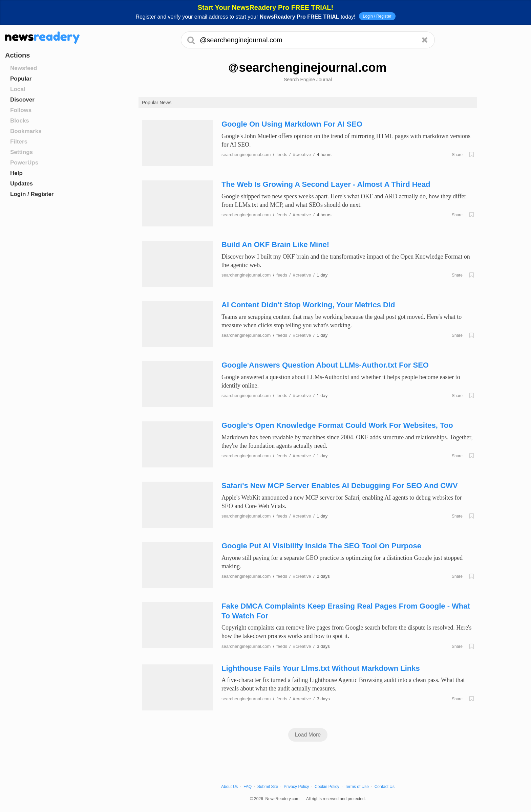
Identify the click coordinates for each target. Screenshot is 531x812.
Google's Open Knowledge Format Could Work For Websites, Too (337, 425)
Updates (22, 184)
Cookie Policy (327, 787)
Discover (22, 100)
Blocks (20, 121)
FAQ (248, 787)
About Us (229, 787)
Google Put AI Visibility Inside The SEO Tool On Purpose (321, 546)
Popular (21, 79)
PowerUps (24, 163)
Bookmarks (26, 131)
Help (16, 173)
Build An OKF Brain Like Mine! (275, 245)
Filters (19, 142)
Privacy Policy (296, 787)
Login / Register (377, 16)
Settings (22, 152)
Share (457, 155)
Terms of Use (357, 787)
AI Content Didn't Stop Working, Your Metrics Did (308, 305)
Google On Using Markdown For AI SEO (292, 124)
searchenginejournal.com (246, 155)
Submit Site (268, 787)
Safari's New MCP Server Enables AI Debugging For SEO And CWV (340, 486)
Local (18, 89)
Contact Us (385, 787)
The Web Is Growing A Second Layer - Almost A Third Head (326, 184)
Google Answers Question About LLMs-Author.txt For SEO (325, 365)
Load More (308, 735)
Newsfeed (24, 68)
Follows (21, 110)
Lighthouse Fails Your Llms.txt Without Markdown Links (321, 668)
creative (302, 155)
